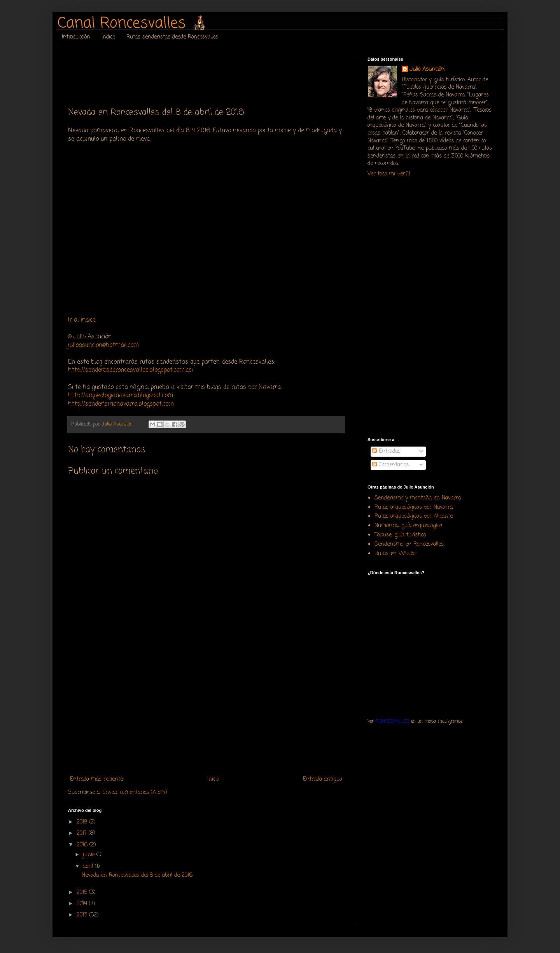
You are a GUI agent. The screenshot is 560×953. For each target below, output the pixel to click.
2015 (83, 893)
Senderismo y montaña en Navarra (418, 498)
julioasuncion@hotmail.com (103, 345)
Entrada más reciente (96, 779)
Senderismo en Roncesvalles (409, 544)
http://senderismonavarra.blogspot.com (121, 404)
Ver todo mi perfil (389, 174)
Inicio (213, 779)
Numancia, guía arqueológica (408, 526)
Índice (108, 37)
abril (89, 866)
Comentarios (390, 465)
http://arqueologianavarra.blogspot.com (121, 395)
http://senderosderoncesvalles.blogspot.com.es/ (131, 370)
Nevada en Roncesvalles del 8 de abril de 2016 (137, 875)
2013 (83, 915)
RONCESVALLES (393, 722)
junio (90, 855)
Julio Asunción (427, 70)
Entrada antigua (323, 779)
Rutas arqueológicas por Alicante (414, 516)
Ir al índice (82, 320)
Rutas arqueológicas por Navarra (414, 507)
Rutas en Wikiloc (395, 554)
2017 (83, 833)
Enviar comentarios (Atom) (135, 793)
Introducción (76, 37)
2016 (83, 845)
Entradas (386, 451)
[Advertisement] (210, 74)
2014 (83, 904)
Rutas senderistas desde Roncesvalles (172, 37)
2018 (83, 822)
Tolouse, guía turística (400, 535)
